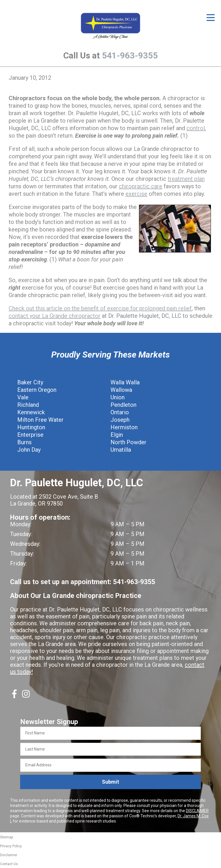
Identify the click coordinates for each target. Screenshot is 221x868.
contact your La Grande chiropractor (55, 316)
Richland (28, 405)
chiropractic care (141, 186)
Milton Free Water (40, 420)
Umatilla (121, 450)
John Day (29, 450)
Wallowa (121, 390)
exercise (136, 194)
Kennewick (31, 412)
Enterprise (30, 435)
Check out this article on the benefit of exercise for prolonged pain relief (100, 308)
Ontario (120, 412)
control (196, 128)
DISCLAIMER (197, 811)
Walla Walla (125, 382)
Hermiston (124, 427)
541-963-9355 (130, 55)
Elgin (117, 435)
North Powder (128, 442)
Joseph (120, 420)
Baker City (30, 382)
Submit (110, 782)
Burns (24, 442)
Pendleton (123, 405)
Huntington (31, 427)
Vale (23, 397)
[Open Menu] (211, 18)
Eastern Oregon (37, 390)
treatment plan (186, 179)
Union (118, 397)
